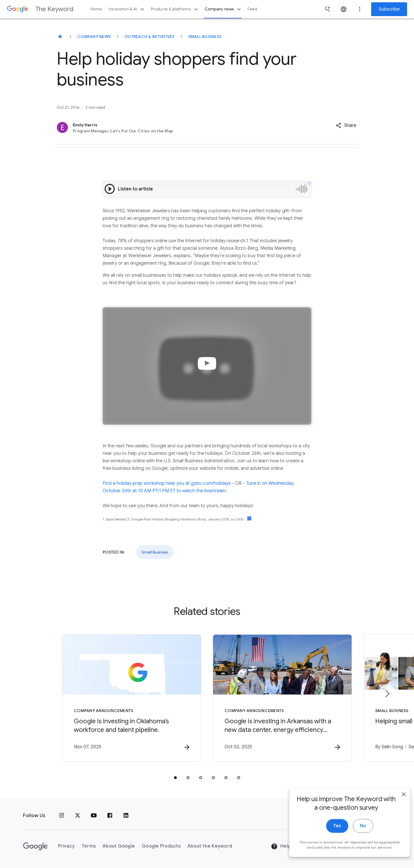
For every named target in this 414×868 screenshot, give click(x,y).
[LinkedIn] (126, 816)
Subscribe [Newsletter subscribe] (389, 9)
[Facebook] (110, 816)
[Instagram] (62, 816)
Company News (94, 37)
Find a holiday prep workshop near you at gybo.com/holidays (167, 483)
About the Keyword (210, 846)
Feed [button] (252, 9)
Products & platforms (175, 9)
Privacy (66, 846)
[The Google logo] (35, 846)
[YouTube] (94, 816)
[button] (346, 125)
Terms (89, 846)
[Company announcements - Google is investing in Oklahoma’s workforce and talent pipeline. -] (132, 698)
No (355, 839)
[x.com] (78, 816)
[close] (396, 807)
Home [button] (96, 9)
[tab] (175, 778)
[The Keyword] (60, 37)
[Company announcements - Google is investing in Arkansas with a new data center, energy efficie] (282, 698)
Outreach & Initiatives (149, 37)
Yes (330, 839)
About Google (119, 846)
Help (281, 846)
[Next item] (387, 694)
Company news (224, 9)
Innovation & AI (127, 9)
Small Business (205, 37)
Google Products (161, 846)
